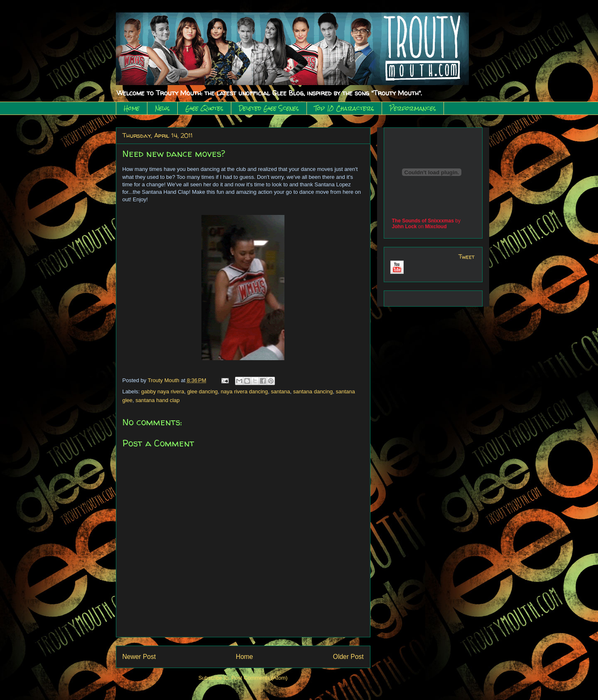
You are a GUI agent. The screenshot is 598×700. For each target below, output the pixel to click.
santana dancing (313, 391)
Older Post (348, 657)
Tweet (467, 257)
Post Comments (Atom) (259, 678)
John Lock (404, 227)
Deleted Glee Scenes (269, 108)
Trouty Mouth (164, 380)
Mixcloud (436, 227)
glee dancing (203, 391)
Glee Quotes (204, 108)
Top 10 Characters (344, 108)
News (162, 108)
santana (280, 391)
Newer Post (139, 657)
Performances (413, 108)
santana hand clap (157, 400)
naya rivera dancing (244, 391)
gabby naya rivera (163, 391)
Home (132, 108)
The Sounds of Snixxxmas (423, 221)
